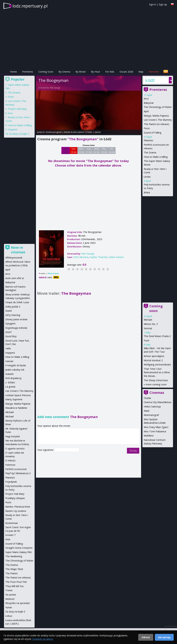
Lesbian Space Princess (18, 395)
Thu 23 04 (104, 150)
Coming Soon (46, 72)
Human (9, 361)
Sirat (8, 539)
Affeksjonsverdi (14, 258)
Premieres (28, 72)
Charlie (147, 398)
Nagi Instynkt (13, 436)
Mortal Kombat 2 (153, 360)
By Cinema (64, 72)
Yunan (9, 607)
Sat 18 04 (65, 150)
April (146, 111)
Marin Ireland (116, 257)
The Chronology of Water (158, 107)
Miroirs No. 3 (151, 324)
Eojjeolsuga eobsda (16, 328)
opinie (98, 132)
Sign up (163, 4)
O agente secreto (15, 449)
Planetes (148, 140)
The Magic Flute (14, 569)
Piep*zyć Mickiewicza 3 (18, 473)
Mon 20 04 (81, 150)
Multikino (149, 436)
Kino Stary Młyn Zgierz (156, 427)
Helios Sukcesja (152, 407)
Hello (8, 348)
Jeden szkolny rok (15, 370)
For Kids (110, 72)
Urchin (147, 177)
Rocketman (12, 523)
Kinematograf (151, 415)
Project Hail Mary (17, 109)
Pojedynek (11, 482)
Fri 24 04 (112, 150)
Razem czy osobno (16, 511)
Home (13, 72)
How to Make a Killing (156, 157)
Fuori (146, 340)
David (8, 311)
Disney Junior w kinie (16, 319)
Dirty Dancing (13, 315)
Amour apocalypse (154, 356)
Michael (148, 320)
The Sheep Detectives (156, 380)
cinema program (54, 132)
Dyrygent (10, 323)
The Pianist (11, 573)
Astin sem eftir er (15, 278)
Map (141, 72)
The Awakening (14, 556)
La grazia (10, 387)
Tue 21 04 (89, 150)
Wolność (10, 599)
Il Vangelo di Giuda (16, 365)
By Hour (95, 72)
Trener (9, 590)
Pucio (147, 128)
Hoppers (13, 129)
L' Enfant (10, 382)
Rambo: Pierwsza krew (18, 507)
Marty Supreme (14, 399)
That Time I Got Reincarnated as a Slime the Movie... (157, 372)
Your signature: (46, 450)
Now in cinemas (18, 250)
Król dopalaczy (13, 378)
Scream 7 (10, 535)
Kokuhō (9, 374)
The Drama (150, 152)
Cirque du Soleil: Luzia (17, 302)
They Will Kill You (14, 586)
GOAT (9, 332)
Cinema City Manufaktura (158, 402)
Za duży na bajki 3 (19, 134)
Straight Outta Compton (19, 548)
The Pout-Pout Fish (16, 582)
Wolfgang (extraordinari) (157, 365)
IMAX (147, 411)
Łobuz (9, 616)
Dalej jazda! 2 (13, 307)
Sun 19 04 (73, 150)
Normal (148, 328)
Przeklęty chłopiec (15, 498)
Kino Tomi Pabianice (155, 431)
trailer (89, 132)
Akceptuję (164, 637)
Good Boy (11, 336)
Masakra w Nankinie (16, 408)
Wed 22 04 (96, 150)
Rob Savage (55, 88)
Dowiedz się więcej (43, 639)
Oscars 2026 (126, 72)
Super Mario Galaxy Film (19, 552)
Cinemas (157, 393)
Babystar (149, 103)
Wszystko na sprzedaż (18, 603)
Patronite (154, 72)
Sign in (153, 4)
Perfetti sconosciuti (16, 469)
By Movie (81, 72)
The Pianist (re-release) (156, 124)
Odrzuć (146, 637)
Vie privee (11, 595)
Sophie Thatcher (99, 257)
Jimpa (147, 192)
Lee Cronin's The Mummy (158, 120)
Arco (146, 99)
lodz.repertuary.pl (30, 6)
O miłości (10, 460)
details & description (74, 132)
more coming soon (156, 384)
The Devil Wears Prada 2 (157, 336)
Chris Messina (81, 257)
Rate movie (53, 273)
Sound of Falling (153, 133)
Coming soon (156, 308)
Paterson (10, 465)
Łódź (150, 80)
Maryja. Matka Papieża (156, 116)
